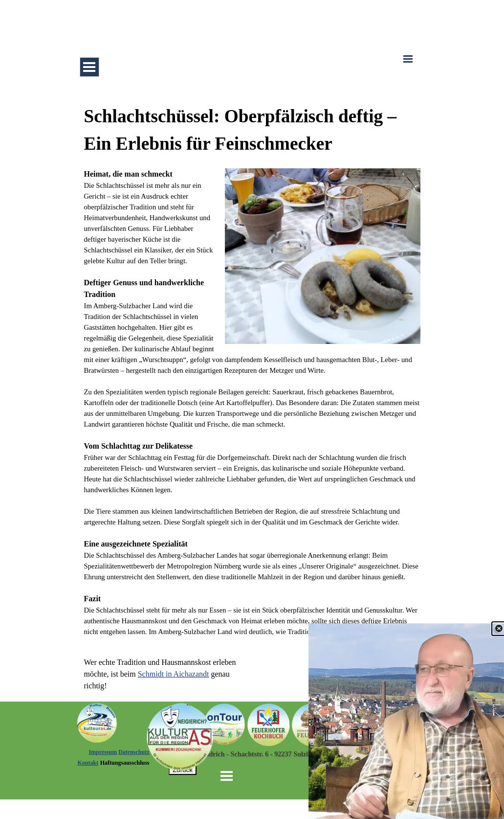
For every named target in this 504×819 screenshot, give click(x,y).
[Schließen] (499, 629)
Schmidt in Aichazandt (174, 674)
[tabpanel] (252, 370)
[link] (406, 721)
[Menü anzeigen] (89, 67)
